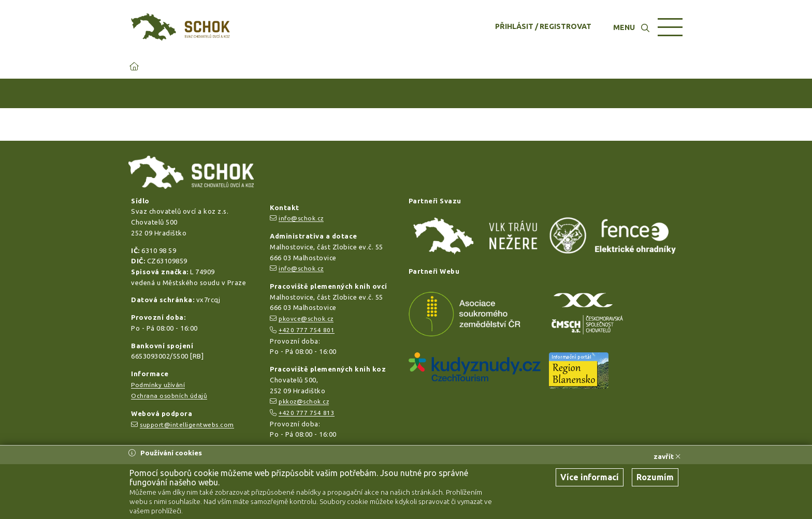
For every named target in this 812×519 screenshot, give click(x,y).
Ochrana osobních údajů (169, 396)
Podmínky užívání (158, 385)
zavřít (667, 456)
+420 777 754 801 (307, 330)
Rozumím (655, 477)
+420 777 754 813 (307, 413)
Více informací (590, 477)
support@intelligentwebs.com (187, 425)
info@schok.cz (301, 218)
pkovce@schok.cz (306, 318)
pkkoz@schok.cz (304, 401)
